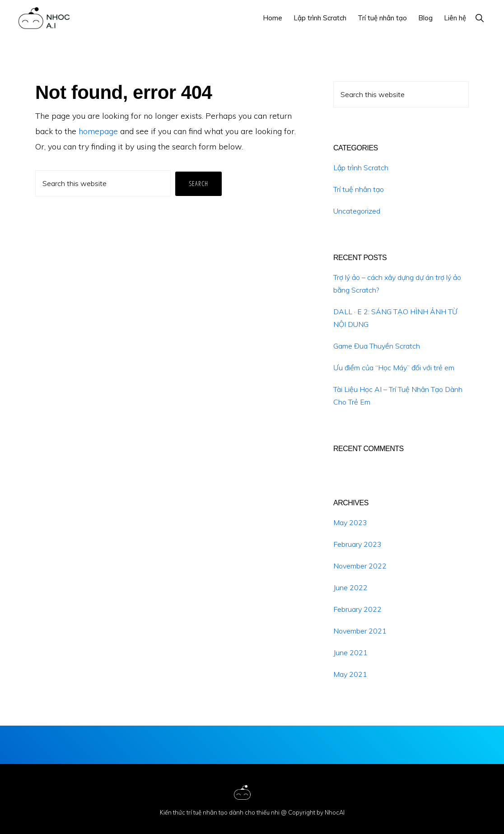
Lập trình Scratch (361, 168)
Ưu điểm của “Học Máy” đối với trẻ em (394, 368)
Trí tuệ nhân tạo (359, 189)
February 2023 (357, 544)
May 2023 (350, 522)
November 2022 (360, 566)
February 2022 (357, 609)
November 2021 (360, 631)
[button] (479, 18)
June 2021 (350, 652)
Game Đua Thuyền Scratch (377, 346)
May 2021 (350, 674)
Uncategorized (357, 211)
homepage (98, 131)
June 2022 (350, 587)
